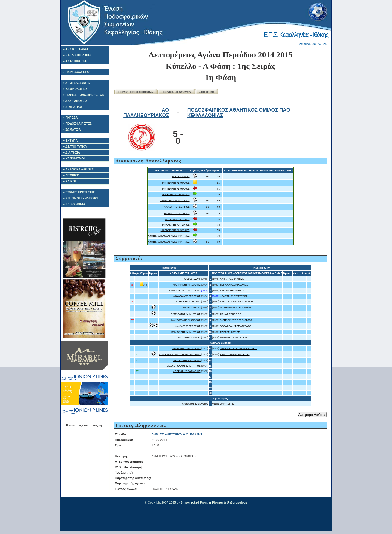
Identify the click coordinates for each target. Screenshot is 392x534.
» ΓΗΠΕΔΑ (70, 118)
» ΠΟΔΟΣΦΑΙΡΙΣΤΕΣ (77, 124)
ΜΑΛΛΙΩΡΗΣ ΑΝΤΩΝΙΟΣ (176, 225)
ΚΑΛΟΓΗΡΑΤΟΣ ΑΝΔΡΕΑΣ (235, 354)
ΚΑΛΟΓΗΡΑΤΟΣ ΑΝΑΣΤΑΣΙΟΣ (237, 302)
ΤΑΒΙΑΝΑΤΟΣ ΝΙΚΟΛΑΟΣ (234, 285)
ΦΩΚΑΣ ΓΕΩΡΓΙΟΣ (231, 314)
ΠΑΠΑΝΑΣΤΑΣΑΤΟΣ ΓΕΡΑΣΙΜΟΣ (238, 348)
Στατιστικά (207, 92)
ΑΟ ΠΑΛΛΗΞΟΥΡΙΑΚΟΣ (146, 113)
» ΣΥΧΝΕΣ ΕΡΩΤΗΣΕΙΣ (79, 192)
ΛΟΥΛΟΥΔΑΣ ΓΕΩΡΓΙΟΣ (187, 296)
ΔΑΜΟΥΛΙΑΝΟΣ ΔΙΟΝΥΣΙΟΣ (185, 291)
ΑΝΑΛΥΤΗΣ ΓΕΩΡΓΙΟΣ (177, 207)
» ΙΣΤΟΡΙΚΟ (71, 175)
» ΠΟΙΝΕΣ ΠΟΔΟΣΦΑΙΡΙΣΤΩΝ (84, 95)
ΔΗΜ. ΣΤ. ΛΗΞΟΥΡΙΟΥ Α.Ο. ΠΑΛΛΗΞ (177, 434)
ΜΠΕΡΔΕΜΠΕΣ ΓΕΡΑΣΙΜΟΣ (236, 308)
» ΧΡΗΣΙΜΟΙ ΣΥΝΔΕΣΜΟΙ (81, 198)
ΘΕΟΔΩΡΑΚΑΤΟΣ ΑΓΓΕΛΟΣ (236, 326)
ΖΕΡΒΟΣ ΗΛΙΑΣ (181, 176)
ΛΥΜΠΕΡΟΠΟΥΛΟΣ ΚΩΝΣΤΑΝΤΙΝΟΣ (169, 236)
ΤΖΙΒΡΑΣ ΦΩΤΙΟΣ (230, 332)
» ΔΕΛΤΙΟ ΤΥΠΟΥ (75, 146)
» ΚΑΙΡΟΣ (70, 181)
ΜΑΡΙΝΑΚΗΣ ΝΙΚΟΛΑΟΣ (176, 183)
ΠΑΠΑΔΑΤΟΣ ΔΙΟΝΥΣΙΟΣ (187, 348)
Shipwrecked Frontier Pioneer (202, 502)
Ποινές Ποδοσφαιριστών (136, 92)
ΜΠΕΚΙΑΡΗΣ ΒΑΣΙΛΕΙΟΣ (176, 194)
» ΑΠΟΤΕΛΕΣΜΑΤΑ (76, 83)
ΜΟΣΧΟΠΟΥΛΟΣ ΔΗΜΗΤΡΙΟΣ (184, 366)
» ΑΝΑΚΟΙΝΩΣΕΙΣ (75, 61)
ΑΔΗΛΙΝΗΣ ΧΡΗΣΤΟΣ (177, 219)
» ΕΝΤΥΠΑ (70, 140)
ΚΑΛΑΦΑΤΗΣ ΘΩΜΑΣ (232, 291)
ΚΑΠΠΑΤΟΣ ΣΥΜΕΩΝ (232, 279)
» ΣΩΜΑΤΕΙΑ (72, 130)
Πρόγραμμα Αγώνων (176, 92)
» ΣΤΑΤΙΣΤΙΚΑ (73, 107)
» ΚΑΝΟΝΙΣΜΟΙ (74, 158)
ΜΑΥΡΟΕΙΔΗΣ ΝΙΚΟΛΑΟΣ (175, 230)
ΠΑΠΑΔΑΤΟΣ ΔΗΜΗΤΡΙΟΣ (175, 200)
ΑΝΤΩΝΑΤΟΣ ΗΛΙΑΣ (189, 337)
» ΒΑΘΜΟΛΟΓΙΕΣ (75, 89)
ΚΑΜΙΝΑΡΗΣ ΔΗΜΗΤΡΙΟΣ (186, 332)
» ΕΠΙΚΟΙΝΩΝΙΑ (74, 204)
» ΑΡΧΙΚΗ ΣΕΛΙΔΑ (76, 49)
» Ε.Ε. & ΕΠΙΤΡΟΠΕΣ (77, 55)
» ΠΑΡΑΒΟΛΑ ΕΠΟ (76, 72)
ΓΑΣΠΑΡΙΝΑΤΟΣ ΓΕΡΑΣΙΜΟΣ (236, 320)
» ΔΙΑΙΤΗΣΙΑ (71, 152)
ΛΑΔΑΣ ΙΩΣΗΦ (193, 279)
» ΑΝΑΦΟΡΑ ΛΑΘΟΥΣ (78, 169)
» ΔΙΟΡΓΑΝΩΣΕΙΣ (75, 101)
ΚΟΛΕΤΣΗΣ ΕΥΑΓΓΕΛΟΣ (234, 296)
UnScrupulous (237, 502)
